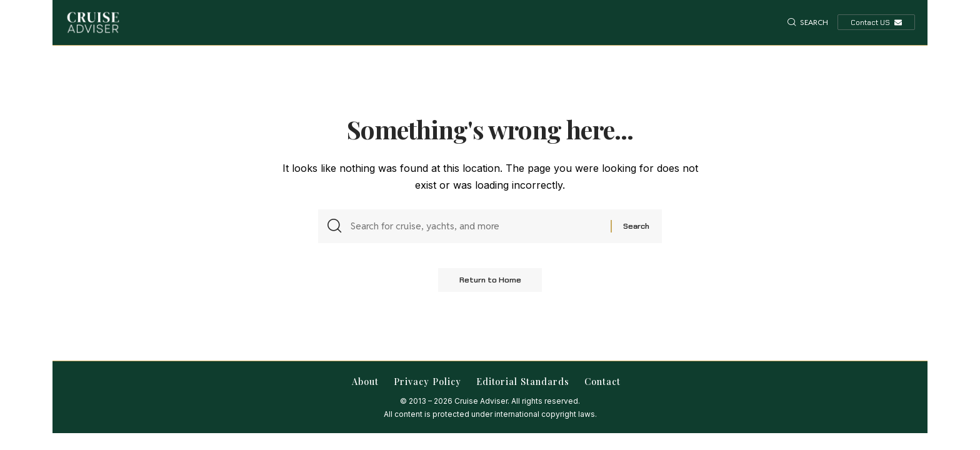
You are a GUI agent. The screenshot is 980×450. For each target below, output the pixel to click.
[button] (808, 22)
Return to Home (490, 284)
